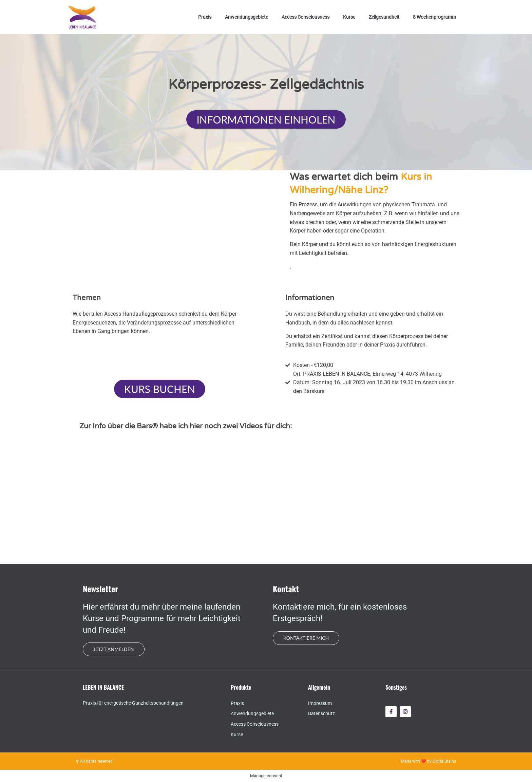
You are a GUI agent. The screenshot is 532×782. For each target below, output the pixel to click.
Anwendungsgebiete (246, 17)
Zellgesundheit (384, 17)
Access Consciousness (306, 17)
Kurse (349, 17)
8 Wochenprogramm (434, 17)
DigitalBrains (444, 761)
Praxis (205, 17)
